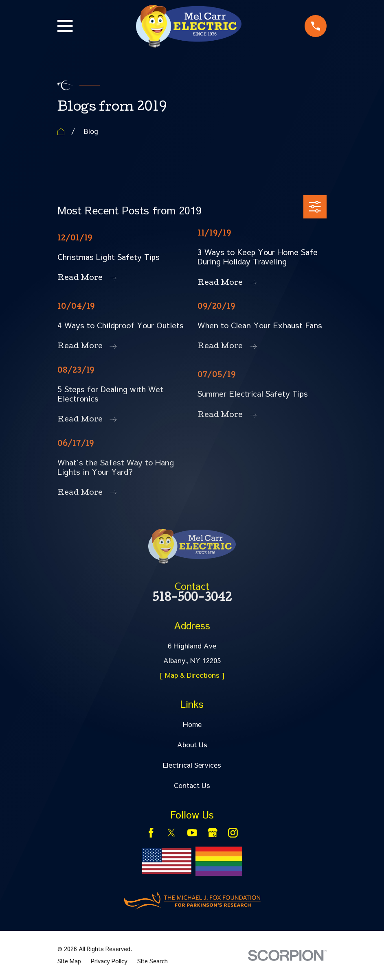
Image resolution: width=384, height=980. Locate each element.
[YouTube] (192, 833)
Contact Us (192, 785)
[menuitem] (69, 961)
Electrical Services (192, 765)
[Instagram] (233, 833)
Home (192, 724)
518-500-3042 (192, 599)
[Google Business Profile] (213, 833)
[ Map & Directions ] (192, 675)
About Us (192, 744)
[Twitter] (171, 833)
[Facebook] (151, 833)
